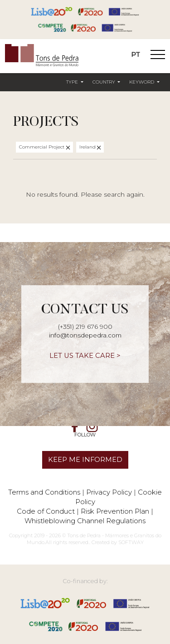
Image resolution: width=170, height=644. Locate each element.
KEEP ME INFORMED (85, 460)
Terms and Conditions (44, 492)
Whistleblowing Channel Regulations (85, 521)
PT (136, 54)
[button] (75, 83)
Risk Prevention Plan (115, 511)
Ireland (88, 147)
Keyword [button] (142, 82)
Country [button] (104, 82)
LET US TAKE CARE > (85, 356)
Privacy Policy (109, 492)
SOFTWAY (131, 542)
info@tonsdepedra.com (85, 335)
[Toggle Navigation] (158, 56)
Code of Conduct (46, 511)
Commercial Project (42, 147)
